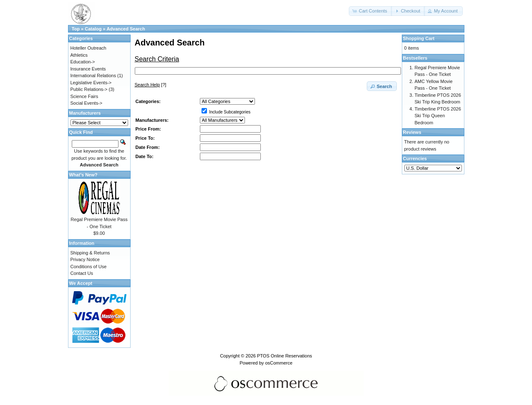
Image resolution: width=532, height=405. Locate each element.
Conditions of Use (89, 267)
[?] (151, 85)
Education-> (83, 62)
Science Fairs (84, 96)
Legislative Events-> (91, 83)
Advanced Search (126, 29)
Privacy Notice (85, 259)
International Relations (93, 75)
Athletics (79, 55)
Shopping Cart (419, 38)
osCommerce (279, 363)
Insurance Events (88, 69)
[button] (371, 11)
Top (76, 29)
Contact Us (82, 273)
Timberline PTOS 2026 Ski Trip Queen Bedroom (438, 116)
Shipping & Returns (90, 253)
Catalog (93, 29)
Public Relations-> (89, 89)
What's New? (83, 175)
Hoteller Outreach (88, 48)
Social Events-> (87, 103)
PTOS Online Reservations (285, 356)
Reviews (412, 132)
